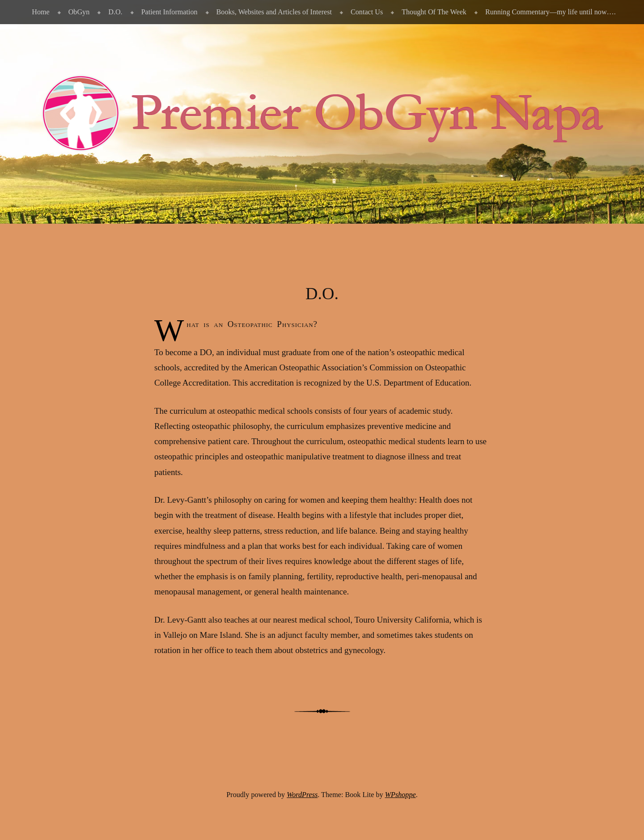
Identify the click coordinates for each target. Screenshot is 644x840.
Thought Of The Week (434, 12)
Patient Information (169, 12)
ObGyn (79, 12)
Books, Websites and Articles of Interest (274, 12)
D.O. (115, 12)
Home (40, 12)
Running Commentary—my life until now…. (551, 12)
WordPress (302, 795)
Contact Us (367, 12)
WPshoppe (400, 795)
